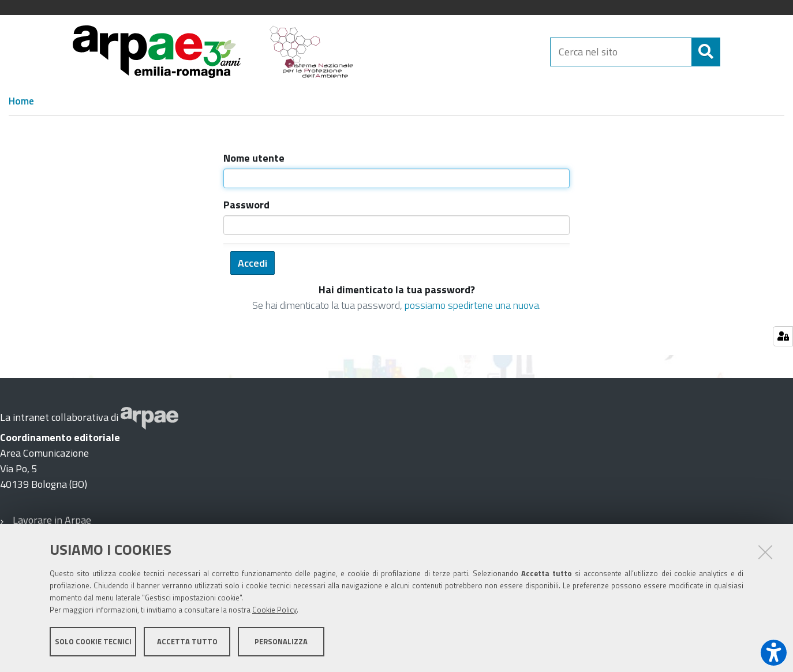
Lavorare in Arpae (52, 520)
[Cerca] (730, 52)
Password (246, 205)
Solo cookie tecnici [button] (93, 642)
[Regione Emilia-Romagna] (458, 52)
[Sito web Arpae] (149, 417)
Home (21, 101)
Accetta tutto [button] (187, 642)
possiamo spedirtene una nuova (472, 305)
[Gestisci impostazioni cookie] (783, 336)
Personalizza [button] (281, 642)
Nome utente (254, 158)
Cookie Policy (274, 610)
